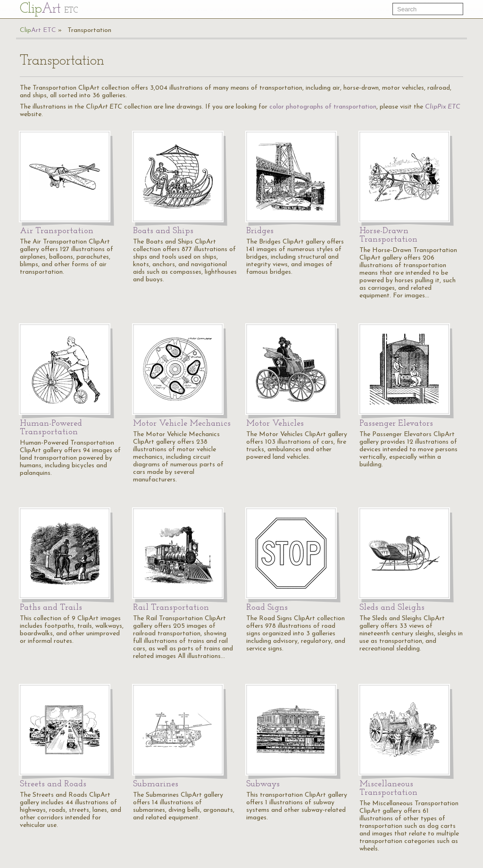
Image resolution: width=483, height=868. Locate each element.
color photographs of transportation (323, 107)
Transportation (89, 30)
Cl (49, 9)
